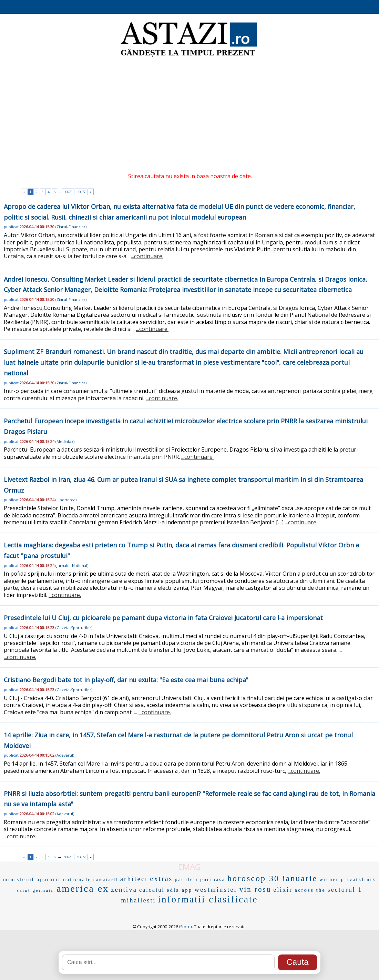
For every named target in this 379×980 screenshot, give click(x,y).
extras (162, 879)
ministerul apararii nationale (47, 879)
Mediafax (65, 441)
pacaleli (186, 880)
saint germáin (36, 890)
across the (310, 890)
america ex (83, 888)
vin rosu (255, 889)
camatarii (106, 880)
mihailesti (138, 900)
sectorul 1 (345, 890)
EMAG (189, 867)
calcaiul (152, 890)
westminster (216, 890)
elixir (283, 890)
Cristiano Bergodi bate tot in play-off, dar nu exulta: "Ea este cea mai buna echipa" (126, 680)
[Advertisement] (189, 114)
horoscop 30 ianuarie (272, 878)
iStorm (186, 927)
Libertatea (66, 500)
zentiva (124, 890)
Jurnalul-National (72, 565)
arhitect (134, 879)
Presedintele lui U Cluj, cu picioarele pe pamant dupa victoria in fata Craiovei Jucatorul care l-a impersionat (163, 618)
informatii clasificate (208, 899)
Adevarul (65, 755)
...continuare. (147, 256)
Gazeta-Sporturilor (74, 628)
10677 (81, 192)
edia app (180, 890)
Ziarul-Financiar (71, 227)
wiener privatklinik (348, 880)
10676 (68, 192)
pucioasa (213, 880)
